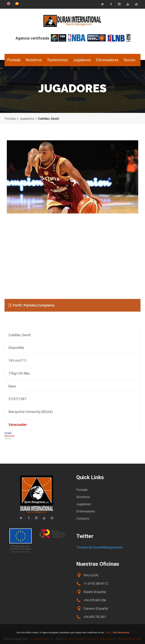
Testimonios (57, 60)
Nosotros (34, 60)
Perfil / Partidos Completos (32, 305)
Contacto (83, 518)
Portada (14, 60)
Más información (121, 632)
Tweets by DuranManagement (99, 547)
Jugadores (82, 60)
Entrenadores (107, 60)
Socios (130, 60)
